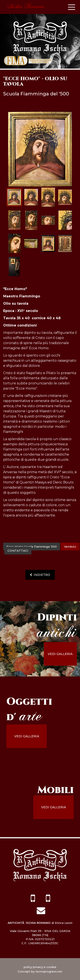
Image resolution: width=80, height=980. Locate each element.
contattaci (18, 551)
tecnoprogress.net (49, 971)
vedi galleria (60, 654)
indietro (40, 575)
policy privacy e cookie (40, 967)
